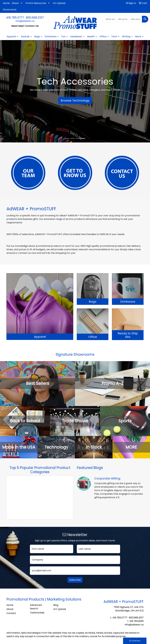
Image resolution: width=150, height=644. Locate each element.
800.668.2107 (35, 18)
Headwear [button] (76, 36)
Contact (11, 613)
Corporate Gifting (107, 478)
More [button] (138, 36)
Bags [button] (37, 36)
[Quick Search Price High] (136, 19)
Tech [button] (114, 36)
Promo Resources (36, 3)
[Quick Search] (109, 19)
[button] (11, 91)
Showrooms (10, 10)
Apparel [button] (11, 36)
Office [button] (103, 36)
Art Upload (59, 3)
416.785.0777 (15, 18)
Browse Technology (75, 100)
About (15, 3)
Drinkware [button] (51, 36)
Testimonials (37, 613)
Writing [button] (126, 36)
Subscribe (75, 580)
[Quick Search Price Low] (123, 19)
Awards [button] (25, 36)
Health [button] (91, 36)
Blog (56, 605)
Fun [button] (63, 36)
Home (6, 3)
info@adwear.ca (25, 21)
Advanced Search (36, 607)
